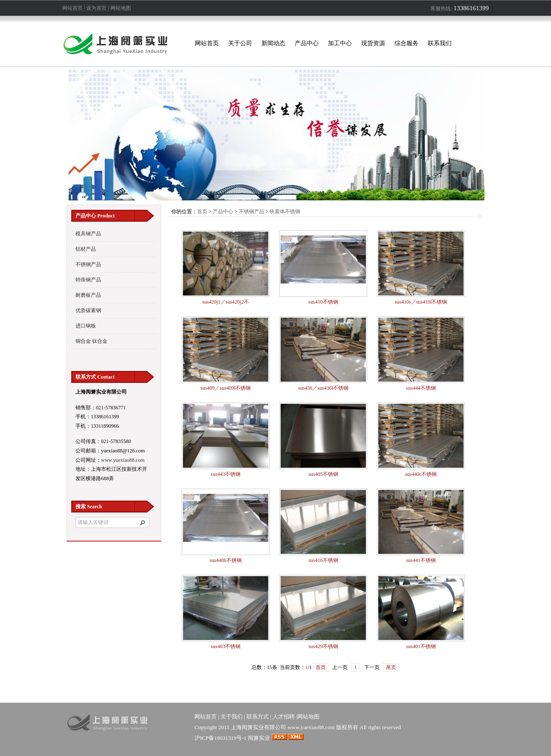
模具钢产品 (88, 234)
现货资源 (373, 43)
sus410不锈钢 (323, 302)
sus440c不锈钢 (421, 474)
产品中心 (307, 43)
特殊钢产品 (88, 280)
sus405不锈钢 (323, 474)
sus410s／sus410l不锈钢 (421, 302)
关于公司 (240, 43)
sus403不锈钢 (225, 646)
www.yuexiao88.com (123, 460)
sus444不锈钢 (421, 388)
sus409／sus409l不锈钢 (226, 388)
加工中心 (340, 43)
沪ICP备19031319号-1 (220, 738)
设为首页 (96, 8)
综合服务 (406, 43)
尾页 (391, 667)
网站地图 (121, 8)
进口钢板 (86, 326)
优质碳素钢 (88, 310)
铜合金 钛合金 (91, 341)
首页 (202, 211)
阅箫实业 (259, 738)
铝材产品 (86, 249)
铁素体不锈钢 (285, 211)
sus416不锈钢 (323, 560)
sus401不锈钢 (421, 646)
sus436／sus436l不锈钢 (323, 388)
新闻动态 (273, 43)
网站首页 (72, 8)
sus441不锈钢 (421, 560)
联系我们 (440, 43)
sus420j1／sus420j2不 (225, 302)
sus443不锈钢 (225, 474)
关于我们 (232, 717)
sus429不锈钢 (323, 646)
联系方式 (258, 717)
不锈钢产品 (88, 264)
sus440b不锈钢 (225, 560)
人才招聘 (284, 717)
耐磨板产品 (88, 295)
